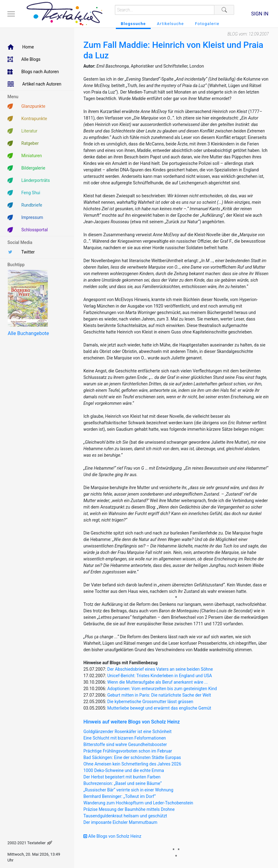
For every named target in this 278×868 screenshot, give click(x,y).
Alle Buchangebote (28, 333)
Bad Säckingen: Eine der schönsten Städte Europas (132, 757)
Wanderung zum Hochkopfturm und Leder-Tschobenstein (138, 803)
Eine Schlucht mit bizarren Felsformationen (125, 738)
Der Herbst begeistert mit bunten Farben (122, 777)
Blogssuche (133, 24)
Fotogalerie (207, 24)
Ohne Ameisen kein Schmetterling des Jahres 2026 (132, 764)
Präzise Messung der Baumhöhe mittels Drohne (129, 809)
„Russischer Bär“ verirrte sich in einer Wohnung (128, 790)
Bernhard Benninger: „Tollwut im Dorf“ (120, 796)
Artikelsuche (170, 24)
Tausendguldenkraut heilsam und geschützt (125, 816)
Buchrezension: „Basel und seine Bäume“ (123, 783)
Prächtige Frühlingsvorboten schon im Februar (128, 751)
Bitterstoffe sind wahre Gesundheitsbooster (125, 744)
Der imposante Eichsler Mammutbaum (120, 822)
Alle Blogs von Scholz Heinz (112, 836)
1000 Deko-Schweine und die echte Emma (124, 770)
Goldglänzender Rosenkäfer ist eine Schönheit (127, 732)
